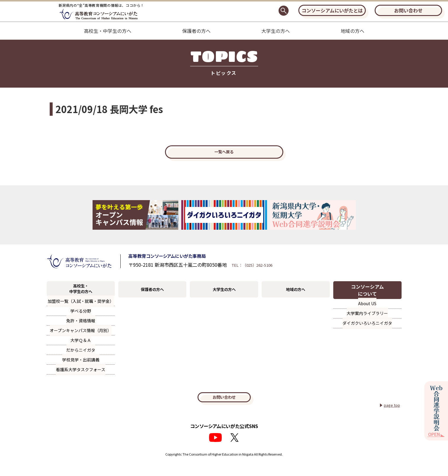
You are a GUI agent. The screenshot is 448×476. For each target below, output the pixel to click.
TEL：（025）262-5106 (277, 272)
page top (390, 417)
